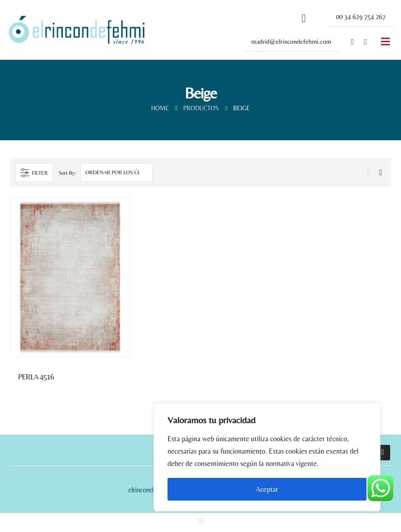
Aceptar (267, 489)
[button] (361, 17)
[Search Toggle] (304, 19)
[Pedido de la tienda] (116, 173)
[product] (70, 277)
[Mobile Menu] (386, 42)
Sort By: (67, 173)
